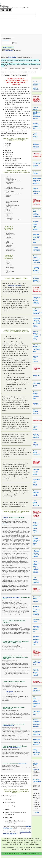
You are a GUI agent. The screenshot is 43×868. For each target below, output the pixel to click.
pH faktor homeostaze (37, 780)
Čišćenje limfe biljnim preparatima (36, 249)
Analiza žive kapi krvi (36, 173)
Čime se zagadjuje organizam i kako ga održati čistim (36, 541)
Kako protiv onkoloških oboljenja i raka (36, 629)
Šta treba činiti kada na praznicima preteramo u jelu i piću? (37, 723)
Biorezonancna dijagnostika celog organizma (37, 181)
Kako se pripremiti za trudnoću (36, 690)
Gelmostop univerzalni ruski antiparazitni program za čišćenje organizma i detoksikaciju (37, 86)
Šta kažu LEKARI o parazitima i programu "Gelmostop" (37, 259)
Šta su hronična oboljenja (35, 444)
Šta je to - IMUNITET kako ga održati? (36, 493)
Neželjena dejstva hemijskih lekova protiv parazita (37, 115)
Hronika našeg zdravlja (35, 428)
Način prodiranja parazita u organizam (36, 145)
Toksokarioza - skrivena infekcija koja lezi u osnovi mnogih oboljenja (37, 323)
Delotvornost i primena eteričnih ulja (37, 733)
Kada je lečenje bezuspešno (36, 452)
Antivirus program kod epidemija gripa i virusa (37, 126)
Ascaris (5, 518)
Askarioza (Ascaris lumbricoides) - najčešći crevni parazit (37, 336)
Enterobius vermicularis (11, 597)
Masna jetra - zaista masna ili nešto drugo (37, 384)
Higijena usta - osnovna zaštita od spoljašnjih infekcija (37, 553)
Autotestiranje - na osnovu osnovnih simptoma (37, 164)
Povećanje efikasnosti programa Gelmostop (36, 270)
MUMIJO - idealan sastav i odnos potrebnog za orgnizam (37, 225)
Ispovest (36, 770)
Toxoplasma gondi (15, 747)
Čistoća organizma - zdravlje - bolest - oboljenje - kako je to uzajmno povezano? (36, 567)
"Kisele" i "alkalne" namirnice (36, 412)
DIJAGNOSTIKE (8, 47)
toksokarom (23, 763)
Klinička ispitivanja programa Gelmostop (36, 279)
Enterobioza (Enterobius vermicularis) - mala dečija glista (37, 348)
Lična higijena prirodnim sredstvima (36, 580)
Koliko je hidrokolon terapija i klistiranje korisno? (36, 672)
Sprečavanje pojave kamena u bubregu (36, 599)
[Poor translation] (8, 10)
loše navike (12, 57)
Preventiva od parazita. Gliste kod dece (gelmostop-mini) (36, 238)
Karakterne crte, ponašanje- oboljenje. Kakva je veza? (36, 640)
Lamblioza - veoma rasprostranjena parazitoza (37, 311)
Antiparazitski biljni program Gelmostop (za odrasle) (37, 213)
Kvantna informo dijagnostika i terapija (36, 191)
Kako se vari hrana (36, 376)
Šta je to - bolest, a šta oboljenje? (36, 436)
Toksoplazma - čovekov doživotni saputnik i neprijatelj (37, 301)
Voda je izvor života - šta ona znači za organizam (37, 742)
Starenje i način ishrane (37, 404)
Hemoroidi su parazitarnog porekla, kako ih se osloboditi (37, 611)
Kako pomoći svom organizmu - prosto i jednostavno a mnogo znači (37, 702)
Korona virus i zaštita (36, 620)
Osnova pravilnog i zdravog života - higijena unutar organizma (36, 527)
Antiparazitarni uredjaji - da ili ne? (37, 663)
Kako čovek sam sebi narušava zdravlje (36, 472)
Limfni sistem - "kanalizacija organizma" (36, 503)
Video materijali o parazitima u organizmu (36, 752)
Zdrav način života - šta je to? (36, 713)
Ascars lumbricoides (14, 285)
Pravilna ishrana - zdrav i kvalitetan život (36, 395)
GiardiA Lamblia (8, 725)
